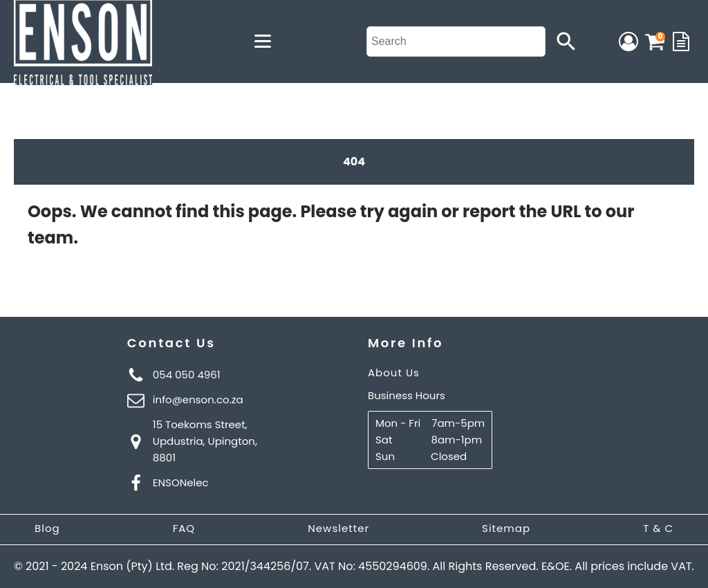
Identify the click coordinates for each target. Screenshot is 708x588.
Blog (47, 528)
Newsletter (338, 528)
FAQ (184, 528)
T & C (658, 528)
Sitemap (506, 528)
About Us (394, 373)
